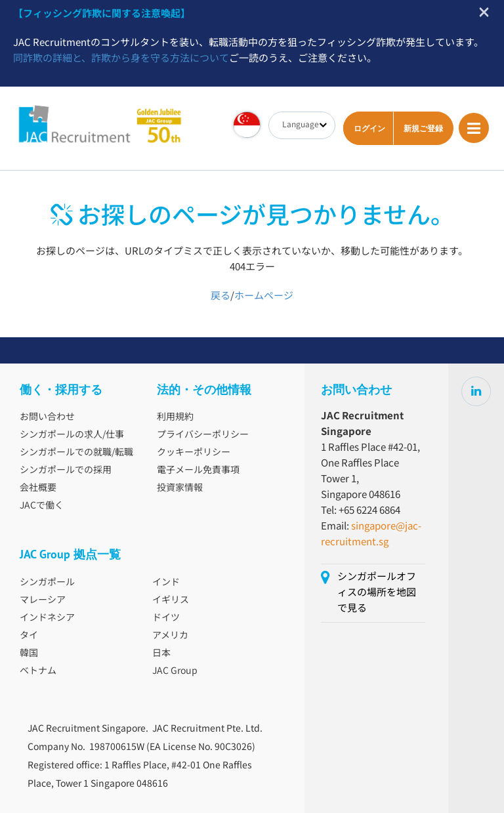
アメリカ (170, 636)
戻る (220, 296)
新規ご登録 (423, 128)
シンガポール (47, 583)
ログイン (369, 128)
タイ (29, 636)
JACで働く (42, 506)
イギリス (171, 600)
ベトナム (38, 671)
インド (166, 583)
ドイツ (166, 618)
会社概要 (38, 488)
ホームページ (264, 296)
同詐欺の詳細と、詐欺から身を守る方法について (121, 59)
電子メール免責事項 (198, 470)
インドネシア (47, 618)
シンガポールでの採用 (66, 470)
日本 (161, 654)
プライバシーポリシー (203, 435)
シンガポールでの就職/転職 (76, 453)
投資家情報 (180, 488)
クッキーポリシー (194, 453)
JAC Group (175, 671)
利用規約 (175, 417)
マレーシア (43, 600)
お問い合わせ (47, 417)
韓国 (29, 654)
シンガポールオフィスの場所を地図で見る (377, 593)
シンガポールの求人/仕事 (72, 435)
